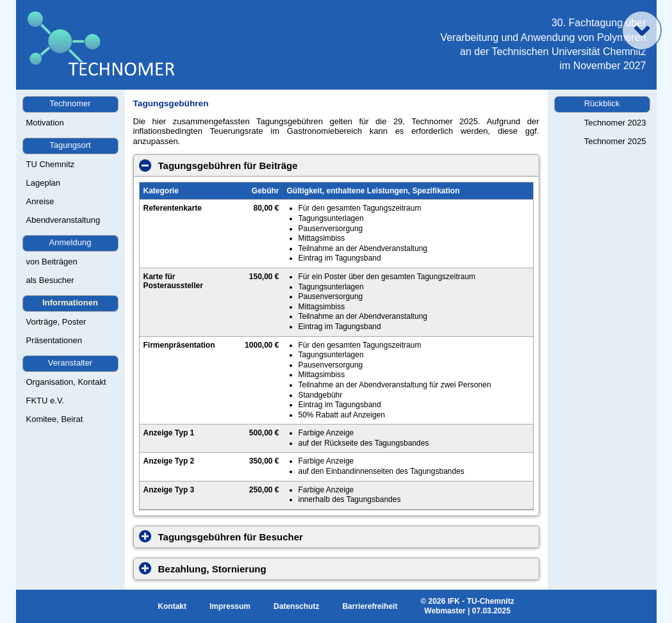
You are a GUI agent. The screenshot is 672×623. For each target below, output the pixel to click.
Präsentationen (54, 340)
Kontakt (172, 606)
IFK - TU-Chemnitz (481, 601)
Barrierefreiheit (370, 606)
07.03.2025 (491, 611)
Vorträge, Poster (56, 322)
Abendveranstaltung (63, 220)
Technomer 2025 (615, 141)
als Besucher (50, 280)
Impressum (230, 606)
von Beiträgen (52, 262)
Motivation (45, 123)
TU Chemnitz (51, 164)
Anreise (40, 201)
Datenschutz (296, 606)
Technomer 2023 (615, 123)
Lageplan (44, 183)
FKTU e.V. (45, 400)
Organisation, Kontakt (66, 382)
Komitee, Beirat (55, 419)
